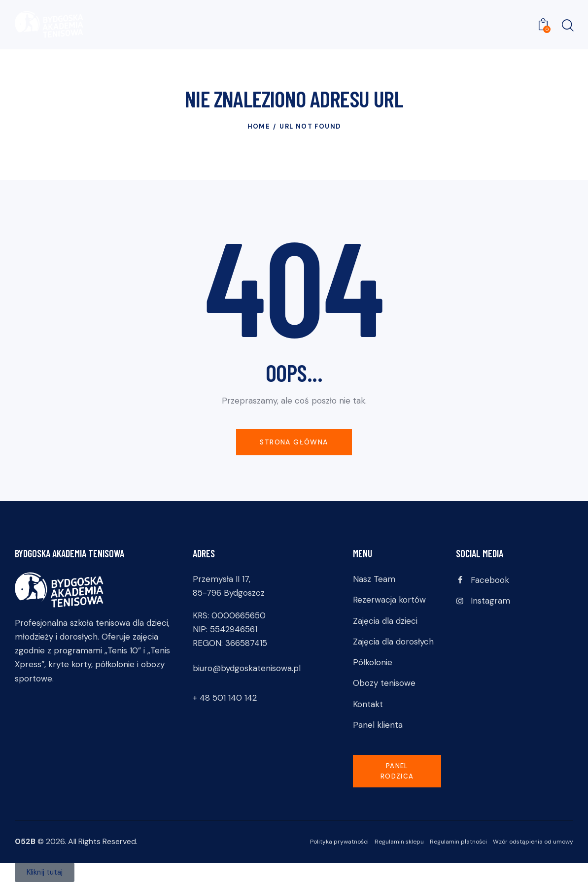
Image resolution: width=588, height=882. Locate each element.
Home (259, 126)
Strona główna (294, 442)
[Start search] (567, 26)
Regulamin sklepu (399, 842)
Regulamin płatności (458, 842)
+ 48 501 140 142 (225, 698)
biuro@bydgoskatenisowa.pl (247, 668)
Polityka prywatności (339, 842)
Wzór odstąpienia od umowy (533, 842)
